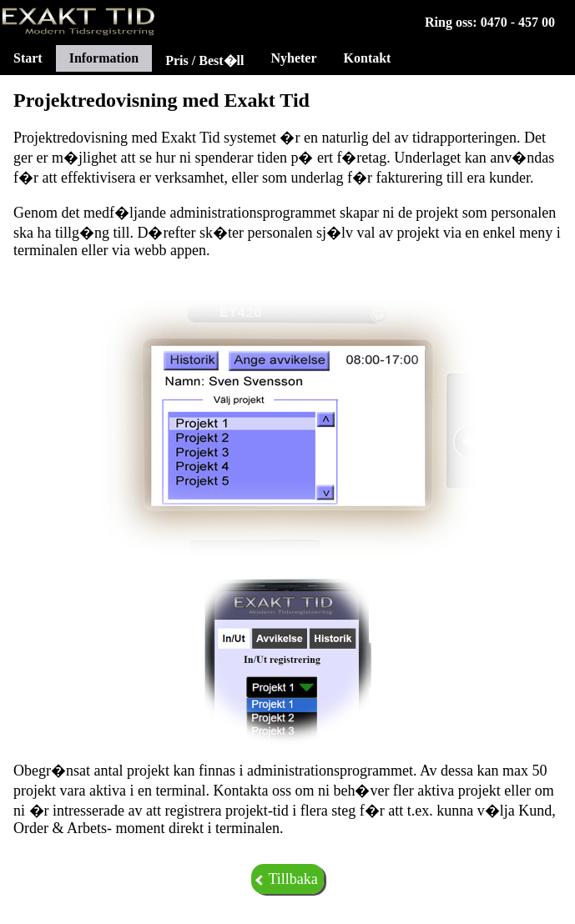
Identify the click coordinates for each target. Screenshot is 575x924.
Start (28, 58)
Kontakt (368, 58)
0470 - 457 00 (518, 22)
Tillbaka (286, 879)
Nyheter (293, 58)
